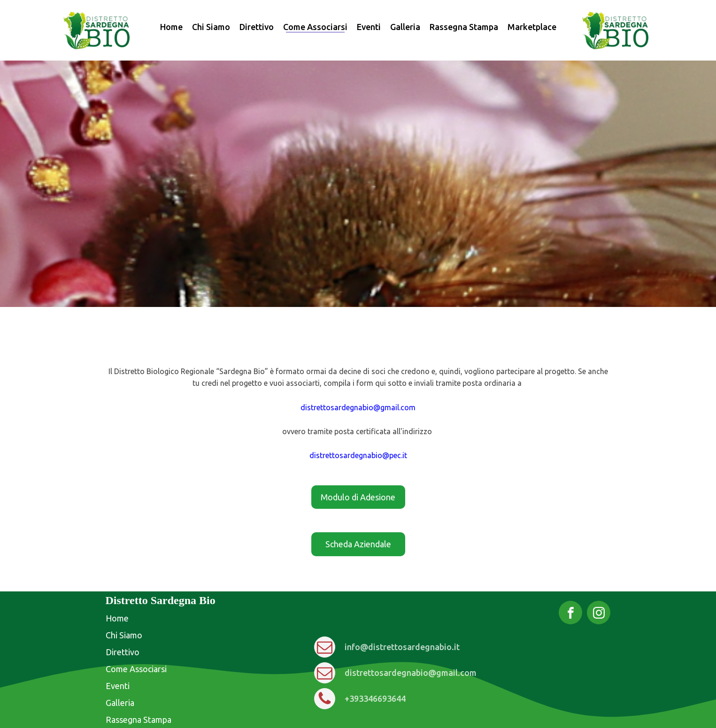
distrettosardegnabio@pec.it (358, 455)
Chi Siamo (211, 27)
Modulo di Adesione (358, 497)
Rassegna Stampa (464, 27)
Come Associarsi (315, 27)
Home (171, 27)
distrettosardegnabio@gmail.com (358, 407)
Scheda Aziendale (358, 544)
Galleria (405, 27)
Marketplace (532, 27)
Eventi (369, 27)
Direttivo (257, 27)
